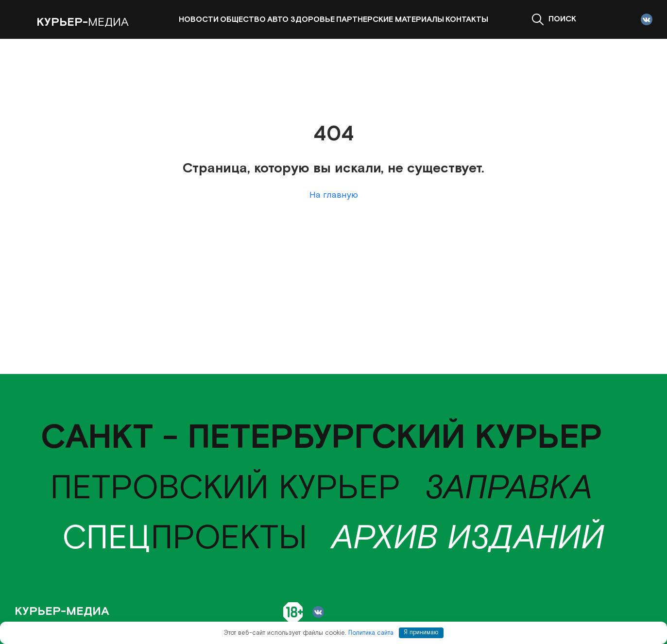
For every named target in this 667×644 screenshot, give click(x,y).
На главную (334, 195)
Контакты (467, 20)
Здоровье (313, 20)
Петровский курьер (225, 488)
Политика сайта (371, 633)
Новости (199, 20)
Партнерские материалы (390, 20)
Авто (278, 20)
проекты (185, 538)
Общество (243, 20)
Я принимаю (421, 633)
